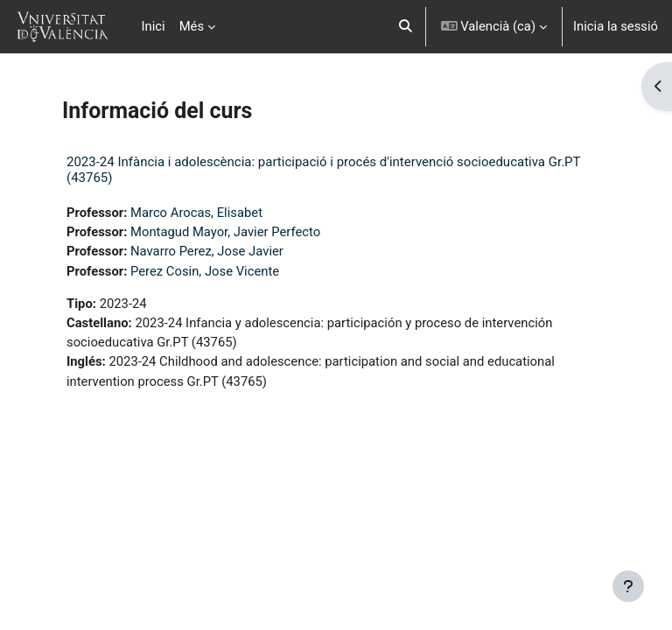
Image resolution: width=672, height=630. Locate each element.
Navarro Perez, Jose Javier (207, 251)
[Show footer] (628, 586)
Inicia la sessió (616, 26)
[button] (406, 27)
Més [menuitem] (192, 26)
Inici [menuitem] (154, 26)
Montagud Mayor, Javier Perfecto (225, 232)
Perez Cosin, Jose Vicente (205, 271)
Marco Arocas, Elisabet (196, 213)
